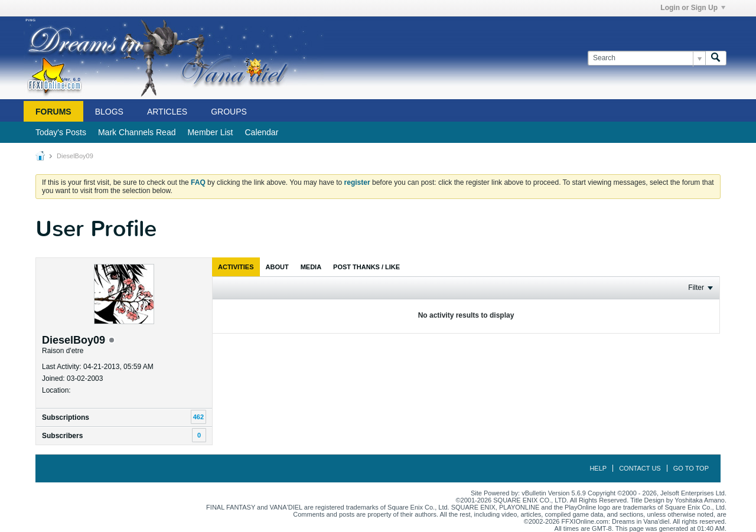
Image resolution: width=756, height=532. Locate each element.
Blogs (109, 112)
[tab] (236, 267)
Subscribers (62, 436)
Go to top (691, 468)
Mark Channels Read (137, 132)
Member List (210, 132)
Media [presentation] (311, 267)
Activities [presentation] (236, 267)
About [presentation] (277, 267)
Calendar (261, 132)
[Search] (646, 58)
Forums (53, 112)
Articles (167, 112)
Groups (229, 112)
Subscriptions (66, 417)
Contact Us (640, 468)
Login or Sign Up (693, 8)
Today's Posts (61, 132)
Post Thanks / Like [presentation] (366, 267)
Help (598, 468)
